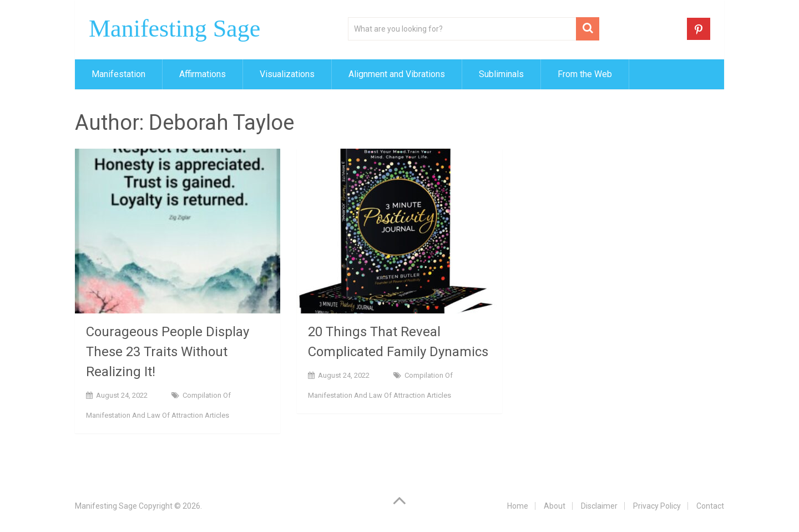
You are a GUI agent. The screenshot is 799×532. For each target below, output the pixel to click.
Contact (710, 506)
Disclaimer (599, 506)
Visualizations (287, 74)
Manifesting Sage (175, 29)
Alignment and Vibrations (397, 74)
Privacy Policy (657, 506)
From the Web (585, 74)
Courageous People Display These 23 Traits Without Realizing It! (168, 352)
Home (518, 506)
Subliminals (501, 74)
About (555, 506)
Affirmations (203, 74)
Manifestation (118, 74)
